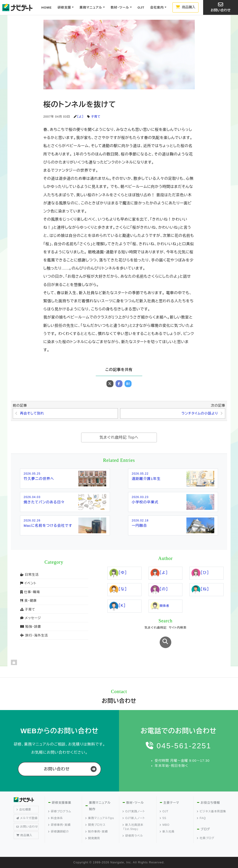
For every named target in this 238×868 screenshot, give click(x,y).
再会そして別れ (32, 413)
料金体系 (56, 818)
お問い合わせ (221, 7)
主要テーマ (171, 803)
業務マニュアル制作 (100, 806)
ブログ (205, 829)
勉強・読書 (31, 627)
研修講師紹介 (59, 832)
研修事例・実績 (59, 825)
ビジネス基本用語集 (212, 811)
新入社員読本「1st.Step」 (133, 827)
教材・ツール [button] (120, 8)
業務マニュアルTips (100, 818)
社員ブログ (206, 838)
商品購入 (186, 7)
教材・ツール (135, 803)
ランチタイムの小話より (200, 413)
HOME (47, 8)
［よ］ (80, 117)
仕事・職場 (30, 592)
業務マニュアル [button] (91, 8)
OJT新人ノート (134, 818)
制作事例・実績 (97, 832)
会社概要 (24, 810)
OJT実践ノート (134, 811)
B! (128, 384)
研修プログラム (60, 811)
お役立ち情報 (210, 803)
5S (163, 818)
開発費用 (93, 838)
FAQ (202, 818)
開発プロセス (96, 825)
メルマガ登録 (27, 818)
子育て (96, 117)
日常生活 (30, 575)
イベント (28, 583)
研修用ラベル (133, 836)
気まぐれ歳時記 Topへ (119, 437)
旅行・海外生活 (34, 635)
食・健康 (28, 601)
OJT (141, 8)
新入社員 (167, 832)
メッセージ (31, 618)
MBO (165, 825)
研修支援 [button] (64, 8)
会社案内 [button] (157, 8)
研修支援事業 (62, 803)
